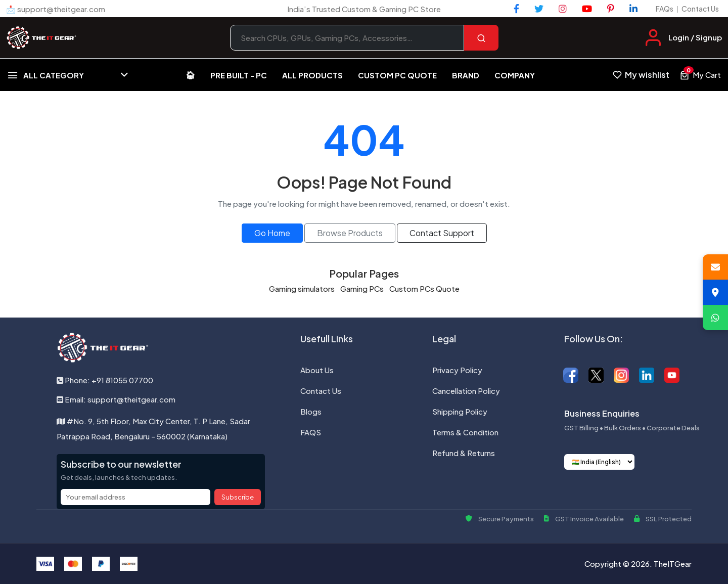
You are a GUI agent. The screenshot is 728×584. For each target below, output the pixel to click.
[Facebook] (516, 9)
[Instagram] (563, 9)
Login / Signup (695, 37)
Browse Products (350, 233)
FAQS (311, 432)
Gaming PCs (362, 288)
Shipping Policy (460, 411)
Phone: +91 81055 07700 (105, 380)
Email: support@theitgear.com (116, 399)
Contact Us (700, 9)
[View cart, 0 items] (700, 75)
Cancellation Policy (466, 391)
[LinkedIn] (633, 9)
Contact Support (442, 233)
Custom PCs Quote (424, 288)
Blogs (311, 411)
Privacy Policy (457, 370)
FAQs (665, 9)
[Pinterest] (611, 9)
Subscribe (238, 497)
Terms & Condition (465, 432)
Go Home (272, 233)
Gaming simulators (302, 288)
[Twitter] (539, 9)
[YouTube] (587, 9)
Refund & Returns (464, 453)
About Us (317, 370)
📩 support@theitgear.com (56, 9)
